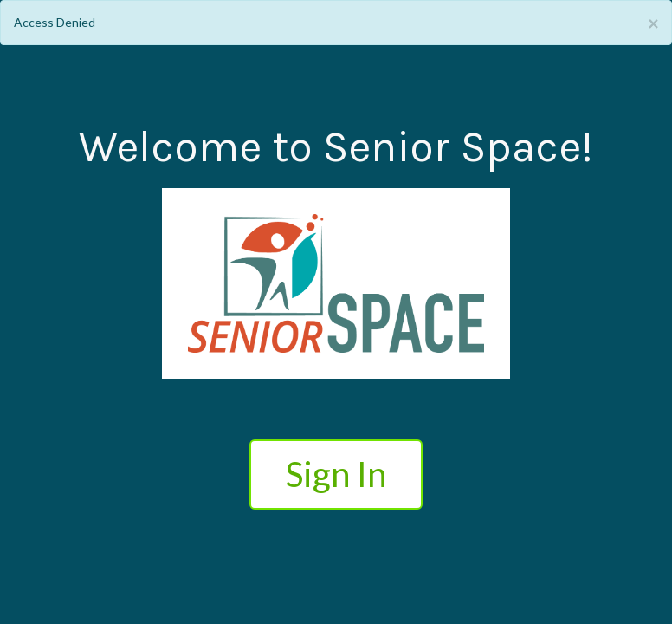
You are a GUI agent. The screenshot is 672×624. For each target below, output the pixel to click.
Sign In (336, 474)
